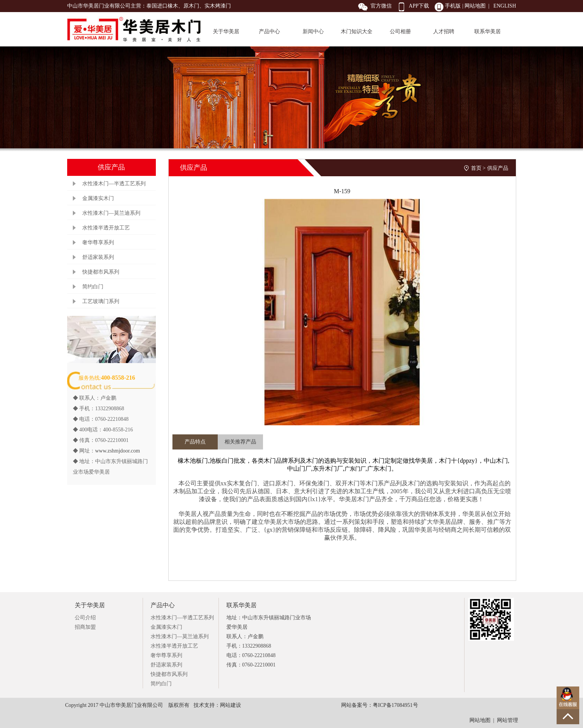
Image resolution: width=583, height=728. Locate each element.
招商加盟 (85, 627)
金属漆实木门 (98, 198)
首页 (476, 168)
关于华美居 (226, 32)
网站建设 (231, 705)
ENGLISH (505, 6)
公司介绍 (85, 618)
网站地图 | (478, 6)
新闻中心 (313, 32)
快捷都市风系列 (101, 272)
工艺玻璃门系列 (101, 301)
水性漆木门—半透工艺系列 (114, 184)
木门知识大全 (357, 32)
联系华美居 (488, 32)
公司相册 (400, 32)
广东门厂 (355, 469)
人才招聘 (444, 32)
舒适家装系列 (98, 257)
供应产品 (498, 168)
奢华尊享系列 (98, 242)
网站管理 (508, 720)
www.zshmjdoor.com (118, 451)
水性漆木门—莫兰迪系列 (111, 213)
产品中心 (269, 32)
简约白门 (93, 287)
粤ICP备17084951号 (395, 705)
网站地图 (480, 720)
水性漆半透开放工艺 (106, 228)
